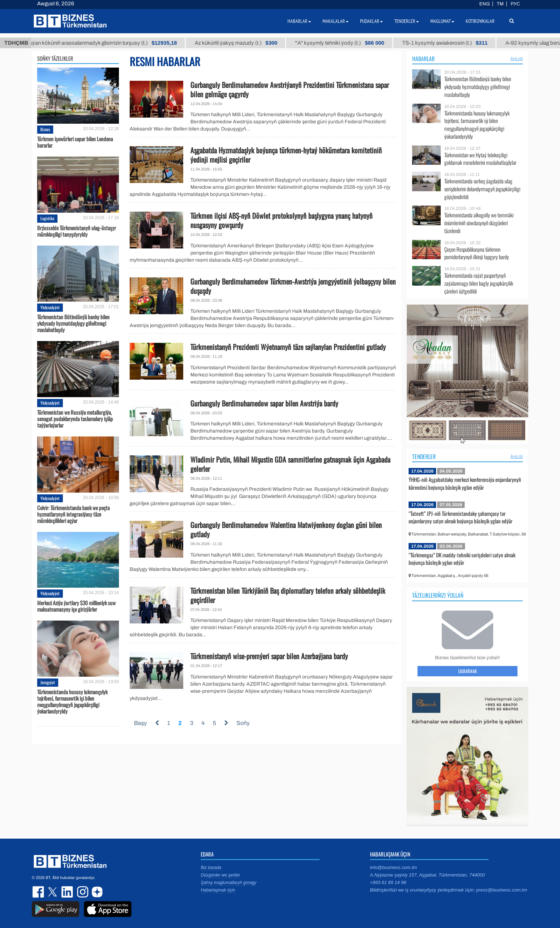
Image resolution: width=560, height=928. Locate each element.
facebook (39, 892)
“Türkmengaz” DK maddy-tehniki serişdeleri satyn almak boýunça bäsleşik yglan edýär (462, 559)
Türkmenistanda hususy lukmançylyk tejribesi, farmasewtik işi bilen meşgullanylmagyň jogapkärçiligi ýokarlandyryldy (72, 701)
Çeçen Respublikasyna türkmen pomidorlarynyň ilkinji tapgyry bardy (477, 253)
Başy (140, 723)
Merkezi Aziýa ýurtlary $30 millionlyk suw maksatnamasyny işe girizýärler (76, 606)
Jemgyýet (48, 682)
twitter (53, 892)
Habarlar (423, 59)
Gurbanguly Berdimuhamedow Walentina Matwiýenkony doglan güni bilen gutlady (286, 529)
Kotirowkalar (480, 21)
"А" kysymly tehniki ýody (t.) (363, 43)
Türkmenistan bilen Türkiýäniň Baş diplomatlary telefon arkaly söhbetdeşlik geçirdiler (288, 595)
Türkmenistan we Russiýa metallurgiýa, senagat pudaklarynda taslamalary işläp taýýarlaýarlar (75, 419)
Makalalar (336, 21)
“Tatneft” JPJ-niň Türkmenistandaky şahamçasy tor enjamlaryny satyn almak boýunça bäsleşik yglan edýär (461, 517)
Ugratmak (467, 671)
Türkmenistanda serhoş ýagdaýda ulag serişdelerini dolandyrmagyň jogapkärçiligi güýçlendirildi (482, 189)
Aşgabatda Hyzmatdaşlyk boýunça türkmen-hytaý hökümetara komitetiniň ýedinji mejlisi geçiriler (286, 155)
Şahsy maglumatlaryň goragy (228, 883)
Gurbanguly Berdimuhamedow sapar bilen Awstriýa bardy (264, 403)
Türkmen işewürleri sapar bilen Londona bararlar (75, 142)
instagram (82, 892)
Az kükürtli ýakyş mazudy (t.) (259, 43)
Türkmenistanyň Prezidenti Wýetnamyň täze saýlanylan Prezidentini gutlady (288, 347)
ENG (484, 4)
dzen (96, 892)
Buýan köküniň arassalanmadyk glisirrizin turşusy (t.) (125, 43)
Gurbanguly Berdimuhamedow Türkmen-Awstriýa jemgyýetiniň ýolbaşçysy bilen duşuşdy (293, 286)
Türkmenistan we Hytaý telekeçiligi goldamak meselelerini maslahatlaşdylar (480, 159)
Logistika (47, 218)
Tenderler (424, 456)
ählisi (517, 59)
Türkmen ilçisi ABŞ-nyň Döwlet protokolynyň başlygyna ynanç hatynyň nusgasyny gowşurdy (281, 220)
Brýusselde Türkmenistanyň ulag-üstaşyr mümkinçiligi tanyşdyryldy (77, 231)
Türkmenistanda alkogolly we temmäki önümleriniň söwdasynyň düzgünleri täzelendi (479, 223)
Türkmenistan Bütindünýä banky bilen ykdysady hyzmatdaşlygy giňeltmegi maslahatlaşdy (73, 323)
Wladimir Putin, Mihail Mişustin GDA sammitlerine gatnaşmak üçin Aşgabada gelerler (290, 464)
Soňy (243, 723)
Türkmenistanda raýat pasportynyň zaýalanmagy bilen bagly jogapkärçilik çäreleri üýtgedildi (479, 283)
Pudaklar (371, 21)
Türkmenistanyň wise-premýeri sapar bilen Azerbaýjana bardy (269, 656)
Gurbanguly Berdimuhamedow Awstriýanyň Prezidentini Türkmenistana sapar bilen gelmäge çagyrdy (290, 89)
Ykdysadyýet (50, 307)
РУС (515, 4)
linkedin (67, 892)
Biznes (45, 129)
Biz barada (211, 868)
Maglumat (442, 21)
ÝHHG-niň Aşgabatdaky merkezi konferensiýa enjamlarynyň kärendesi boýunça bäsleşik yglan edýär (465, 483)
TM (500, 4)
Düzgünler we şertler (220, 875)
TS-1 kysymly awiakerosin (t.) (468, 43)
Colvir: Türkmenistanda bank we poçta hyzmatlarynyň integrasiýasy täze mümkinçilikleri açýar (73, 514)
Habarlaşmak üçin (218, 890)
